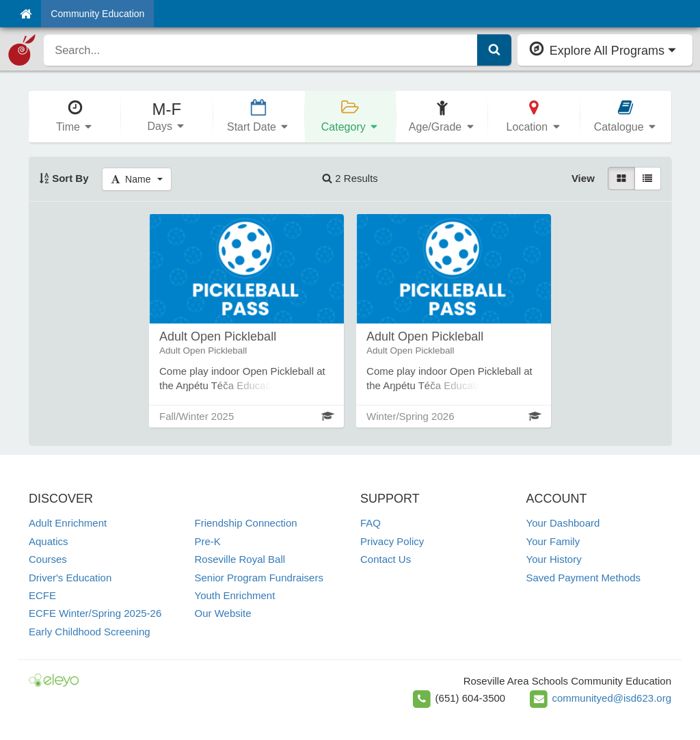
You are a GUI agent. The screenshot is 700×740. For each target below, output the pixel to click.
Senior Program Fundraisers (259, 578)
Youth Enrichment (235, 595)
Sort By (64, 178)
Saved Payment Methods (584, 578)
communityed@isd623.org (612, 698)
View (583, 178)
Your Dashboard (563, 523)
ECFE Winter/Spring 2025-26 (95, 613)
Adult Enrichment (68, 523)
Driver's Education (70, 578)
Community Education (97, 14)
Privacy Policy (392, 541)
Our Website (223, 613)
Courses (48, 559)
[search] (260, 50)
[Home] (26, 14)
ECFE (42, 595)
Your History (554, 559)
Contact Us (386, 559)
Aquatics (49, 541)
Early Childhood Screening (90, 632)
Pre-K (208, 541)
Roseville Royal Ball (240, 559)
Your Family (553, 541)
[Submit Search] (494, 50)
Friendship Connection (246, 523)
